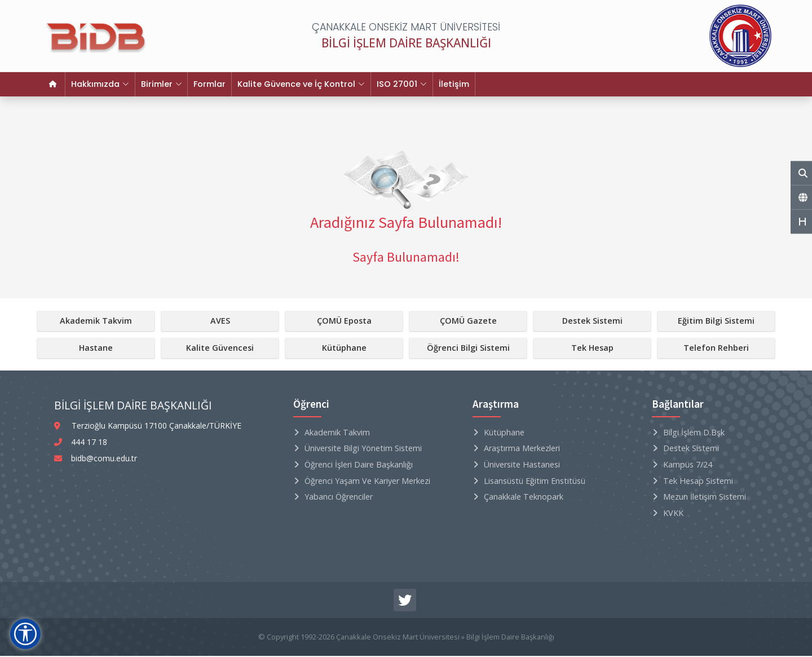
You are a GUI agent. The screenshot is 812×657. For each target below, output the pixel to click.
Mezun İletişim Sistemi (705, 498)
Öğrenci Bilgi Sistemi (468, 349)
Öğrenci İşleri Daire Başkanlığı (359, 466)
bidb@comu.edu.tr (104, 459)
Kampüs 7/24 (688, 466)
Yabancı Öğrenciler (339, 498)
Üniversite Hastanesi (522, 466)
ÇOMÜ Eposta (344, 322)
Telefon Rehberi (716, 349)
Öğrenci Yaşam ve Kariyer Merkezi (367, 482)
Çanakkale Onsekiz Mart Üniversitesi (398, 638)
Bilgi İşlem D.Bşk (694, 433)
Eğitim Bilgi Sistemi (716, 322)
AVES (220, 322)
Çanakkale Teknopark (524, 498)
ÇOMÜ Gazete (468, 322)
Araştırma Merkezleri (522, 449)
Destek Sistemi (592, 322)
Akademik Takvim (96, 322)
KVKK (673, 514)
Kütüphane (344, 349)
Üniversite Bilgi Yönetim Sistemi (363, 449)
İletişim (438, 85)
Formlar (202, 85)
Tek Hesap (592, 349)
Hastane (96, 349)
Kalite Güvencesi (220, 349)
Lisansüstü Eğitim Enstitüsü (535, 482)
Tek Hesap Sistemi (698, 482)
